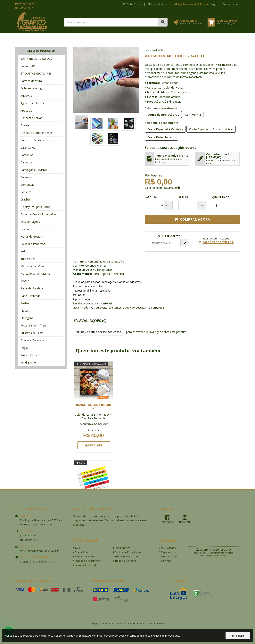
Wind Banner (29, 362)
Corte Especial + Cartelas (164, 129)
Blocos (25, 125)
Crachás (26, 199)
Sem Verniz (192, 114)
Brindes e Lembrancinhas (37, 133)
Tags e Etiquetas (31, 355)
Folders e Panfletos (33, 244)
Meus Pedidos (158, 4)
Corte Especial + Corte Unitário (210, 129)
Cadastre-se (230, 4)
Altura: (184, 197)
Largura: (151, 197)
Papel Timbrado (31, 296)
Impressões (28, 259)
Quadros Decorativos (34, 340)
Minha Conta (132, 4)
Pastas (25, 303)
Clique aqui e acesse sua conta (99, 332)
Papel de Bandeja (32, 288)
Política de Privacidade (127, 552)
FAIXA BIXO (28, 66)
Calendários (28, 148)
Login (215, 4)
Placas (25, 311)
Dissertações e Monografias (38, 214)
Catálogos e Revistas (34, 170)
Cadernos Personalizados (37, 140)
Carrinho (165, 561)
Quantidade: (226, 203)
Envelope (26, 229)
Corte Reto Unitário (160, 137)
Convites (26, 192)
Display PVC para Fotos (35, 207)
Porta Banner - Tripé (33, 325)
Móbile (25, 281)
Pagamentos (168, 552)
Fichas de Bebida (31, 236)
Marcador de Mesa (33, 266)
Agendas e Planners (33, 103)
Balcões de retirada (85, 565)
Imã (23, 251)
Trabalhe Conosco (125, 561)
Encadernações (30, 222)
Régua (25, 348)
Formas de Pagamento (87, 561)
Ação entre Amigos (33, 88)
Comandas (27, 185)
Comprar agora (192, 219)
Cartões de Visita (31, 81)
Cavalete (26, 177)
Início (148, 50)
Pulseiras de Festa (32, 333)
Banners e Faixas (31, 118)
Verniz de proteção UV (162, 114)
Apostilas (26, 110)
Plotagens (27, 318)
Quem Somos (82, 552)
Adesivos (26, 96)
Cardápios (27, 155)
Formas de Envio (83, 557)
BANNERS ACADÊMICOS (36, 59)
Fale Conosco (122, 548)
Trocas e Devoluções (126, 557)
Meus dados (168, 548)
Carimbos (27, 162)
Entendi (238, 636)
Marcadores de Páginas (35, 274)
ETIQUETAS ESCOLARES (36, 73)
